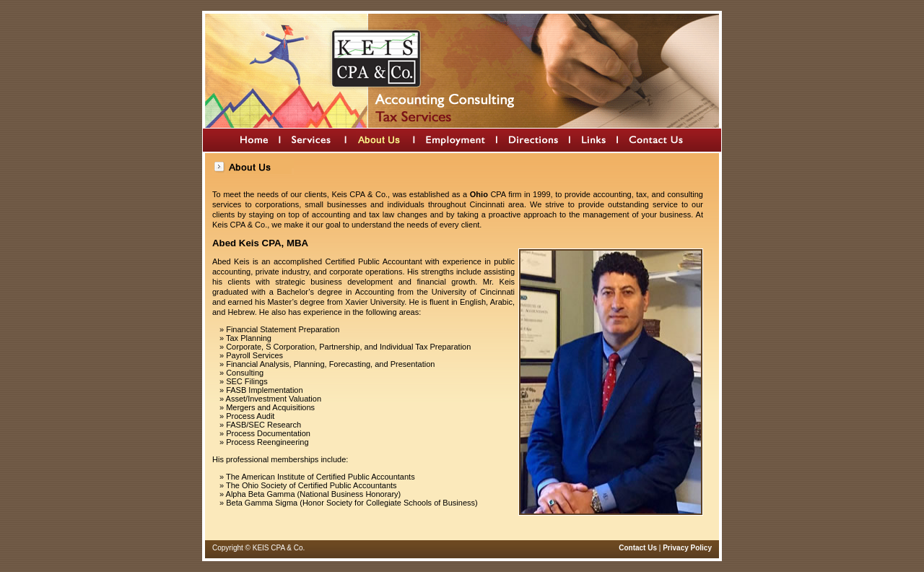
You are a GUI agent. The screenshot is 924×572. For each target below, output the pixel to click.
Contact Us (638, 548)
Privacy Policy (687, 548)
